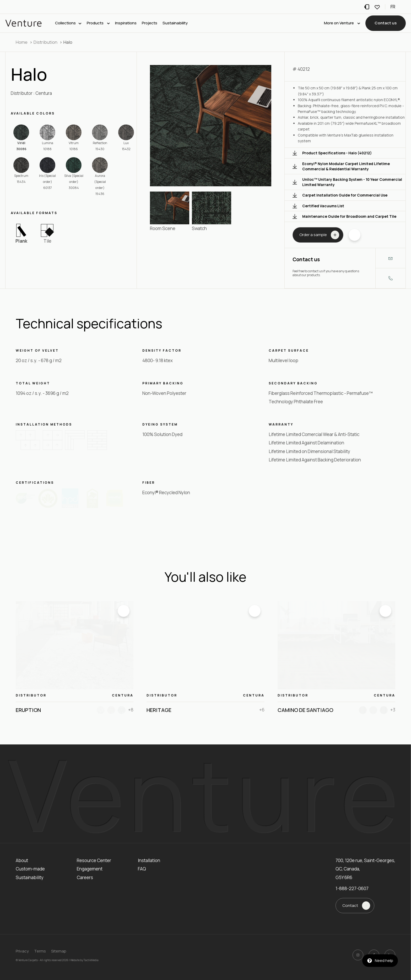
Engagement (90, 869)
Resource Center (94, 860)
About (22, 860)
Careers (85, 877)
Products (98, 23)
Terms (40, 951)
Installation (149, 860)
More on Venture (342, 23)
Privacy (22, 951)
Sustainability (175, 23)
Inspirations (126, 23)
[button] (386, 23)
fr (393, 7)
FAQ (142, 869)
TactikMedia (91, 960)
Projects (150, 23)
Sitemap (59, 951)
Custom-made (30, 869)
